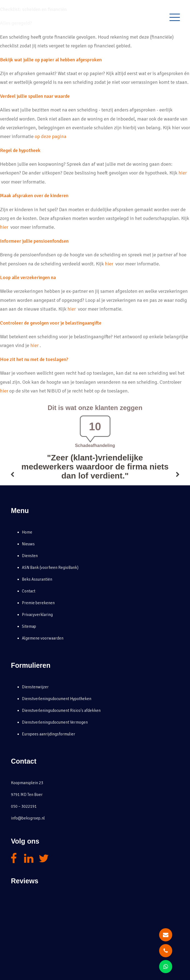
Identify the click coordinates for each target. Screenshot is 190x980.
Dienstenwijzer (35, 687)
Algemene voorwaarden (43, 638)
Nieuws (28, 544)
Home (27, 532)
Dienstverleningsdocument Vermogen (55, 722)
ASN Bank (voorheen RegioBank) (50, 568)
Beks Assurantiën (37, 579)
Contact (29, 591)
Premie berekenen (38, 603)
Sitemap (29, 626)
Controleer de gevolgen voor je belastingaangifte (51, 323)
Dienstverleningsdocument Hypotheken (57, 699)
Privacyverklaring (37, 615)
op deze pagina (51, 136)
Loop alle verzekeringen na (28, 277)
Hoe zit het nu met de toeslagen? (34, 359)
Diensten (30, 556)
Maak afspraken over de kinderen (34, 196)
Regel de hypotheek (20, 150)
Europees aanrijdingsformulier (49, 734)
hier (183, 173)
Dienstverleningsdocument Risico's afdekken (61, 710)
